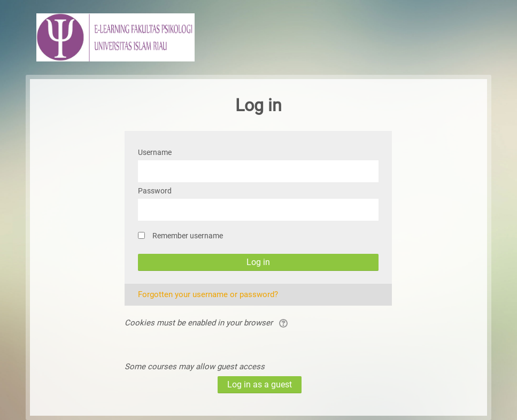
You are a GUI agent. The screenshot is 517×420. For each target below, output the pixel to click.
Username (155, 152)
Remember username (188, 236)
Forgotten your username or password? (208, 294)
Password (155, 191)
